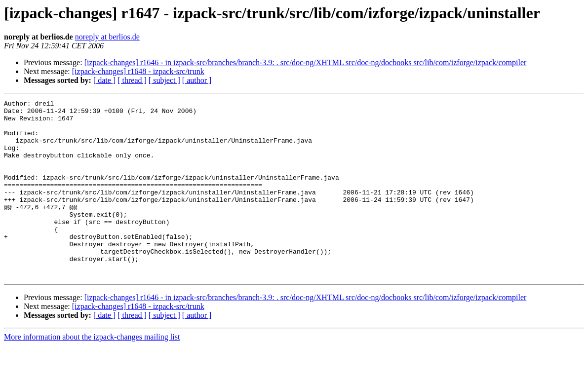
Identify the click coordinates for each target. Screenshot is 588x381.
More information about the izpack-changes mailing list (92, 372)
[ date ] (104, 80)
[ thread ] (132, 80)
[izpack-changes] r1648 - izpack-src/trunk (138, 71)
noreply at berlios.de (107, 37)
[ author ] (197, 80)
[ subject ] (164, 80)
